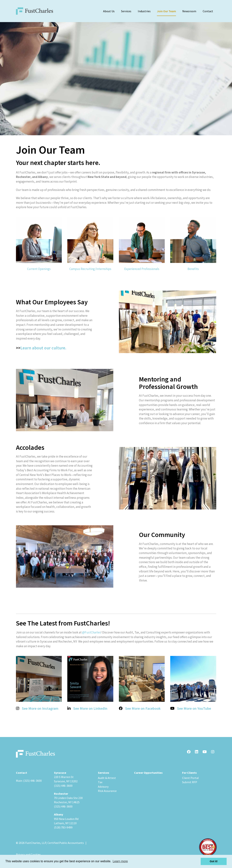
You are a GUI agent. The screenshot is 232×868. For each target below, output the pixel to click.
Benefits (193, 269)
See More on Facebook (143, 708)
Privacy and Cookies (28, 854)
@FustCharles (91, 632)
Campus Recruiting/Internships (90, 269)
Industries (144, 11)
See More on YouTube (194, 708)
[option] (116, 79)
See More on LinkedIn (90, 708)
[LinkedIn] (197, 752)
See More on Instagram (40, 708)
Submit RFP (190, 782)
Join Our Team (166, 11)
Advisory (103, 787)
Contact (208, 11)
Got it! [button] (214, 861)
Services (126, 11)
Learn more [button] (120, 861)
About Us (109, 11)
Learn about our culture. (44, 348)
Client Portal (190, 778)
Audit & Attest (107, 778)
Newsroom (189, 11)
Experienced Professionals (142, 269)
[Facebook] (189, 752)
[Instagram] (213, 752)
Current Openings (39, 269)
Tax (100, 782)
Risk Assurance (107, 791)
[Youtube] (205, 752)
